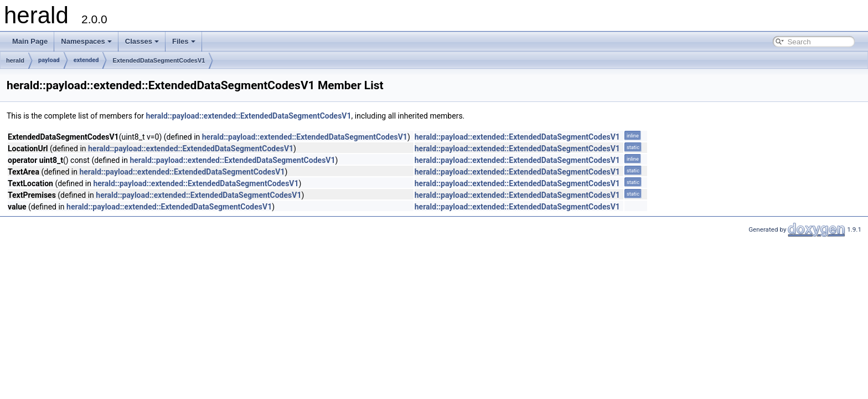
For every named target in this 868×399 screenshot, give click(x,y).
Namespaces (86, 41)
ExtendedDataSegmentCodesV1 (159, 60)
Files (184, 41)
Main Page (30, 41)
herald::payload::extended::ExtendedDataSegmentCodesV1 (248, 116)
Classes (142, 41)
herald (15, 60)
